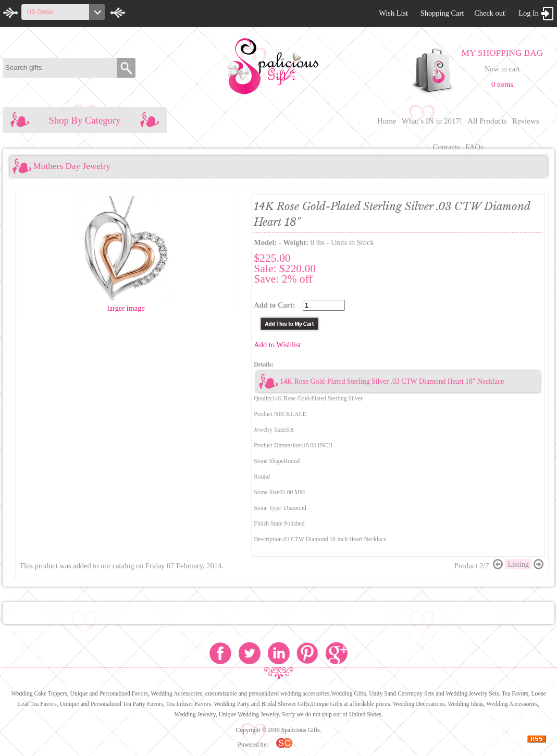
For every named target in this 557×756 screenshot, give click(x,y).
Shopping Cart (442, 13)
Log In (529, 13)
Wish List (393, 13)
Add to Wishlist (277, 345)
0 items (502, 84)
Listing (518, 564)
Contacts (446, 147)
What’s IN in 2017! (432, 121)
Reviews (526, 121)
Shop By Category (85, 120)
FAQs (474, 147)
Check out (490, 13)
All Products (487, 121)
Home (387, 121)
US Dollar (40, 12)
